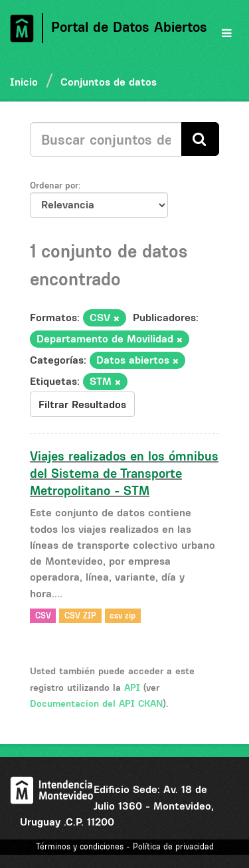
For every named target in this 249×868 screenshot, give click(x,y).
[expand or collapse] (227, 33)
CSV (43, 615)
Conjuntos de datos (109, 82)
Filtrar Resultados (82, 404)
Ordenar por (54, 185)
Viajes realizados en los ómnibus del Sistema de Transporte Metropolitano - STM (124, 473)
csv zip (123, 615)
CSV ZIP (80, 615)
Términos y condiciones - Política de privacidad (125, 846)
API (132, 687)
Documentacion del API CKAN (96, 703)
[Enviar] (200, 139)
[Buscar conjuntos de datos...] (106, 139)
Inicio (24, 82)
